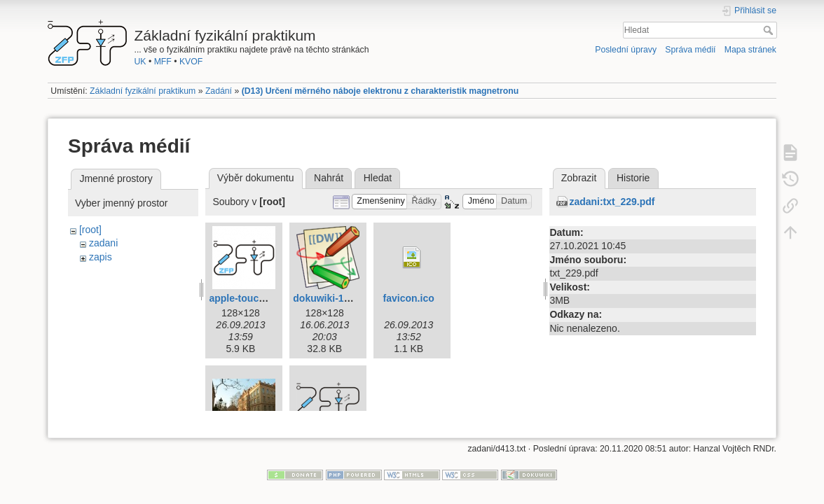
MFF (163, 62)
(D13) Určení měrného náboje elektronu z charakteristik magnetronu (380, 91)
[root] (90, 230)
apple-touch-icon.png (259, 298)
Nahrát (329, 178)
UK (140, 62)
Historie (633, 178)
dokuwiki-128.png (334, 298)
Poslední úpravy (626, 50)
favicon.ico (409, 298)
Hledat (770, 30)
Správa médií (690, 50)
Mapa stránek (750, 50)
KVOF (191, 62)
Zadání (219, 91)
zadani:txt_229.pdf (612, 202)
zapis (101, 257)
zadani (103, 243)
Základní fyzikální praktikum (143, 91)
